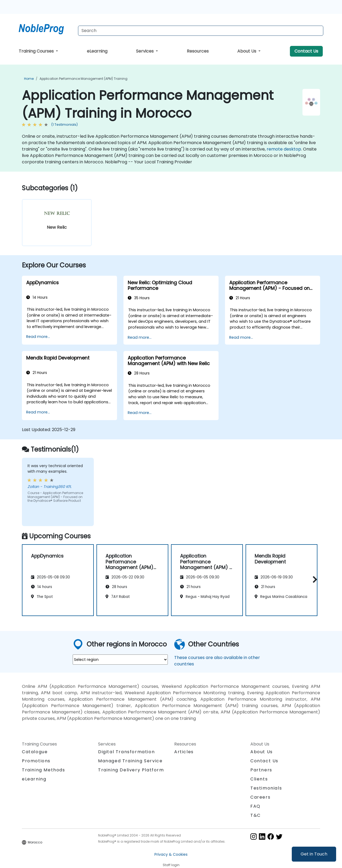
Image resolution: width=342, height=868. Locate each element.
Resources (198, 51)
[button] (314, 579)
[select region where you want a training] (120, 660)
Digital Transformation (126, 752)
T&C (256, 815)
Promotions (36, 761)
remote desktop (284, 149)
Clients (259, 779)
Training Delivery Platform (131, 770)
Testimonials (266, 788)
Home (29, 79)
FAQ (255, 806)
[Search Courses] (201, 31)
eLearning (97, 51)
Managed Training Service (130, 761)
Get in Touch (314, 854)
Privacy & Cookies (171, 854)
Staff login (171, 865)
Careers (260, 797)
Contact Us (306, 51)
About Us (247, 51)
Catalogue (35, 752)
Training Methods (44, 770)
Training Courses (37, 51)
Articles (184, 752)
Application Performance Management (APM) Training (83, 79)
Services (145, 51)
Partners (261, 770)
